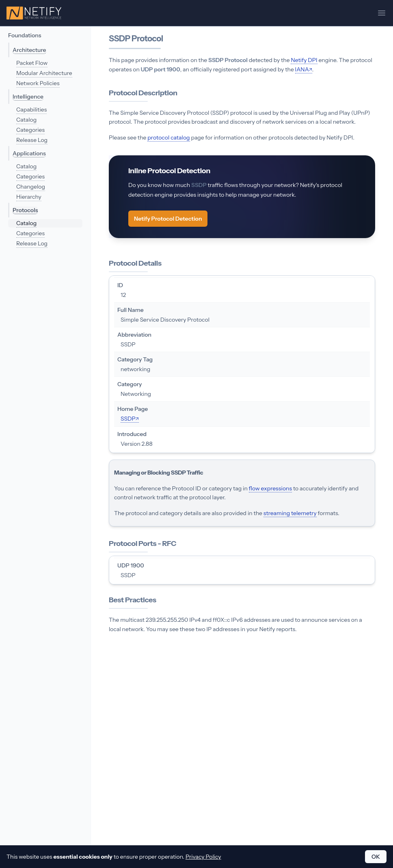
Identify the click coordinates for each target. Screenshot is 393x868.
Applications (29, 153)
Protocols (25, 210)
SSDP (128, 419)
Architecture (29, 50)
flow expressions (270, 488)
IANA (302, 69)
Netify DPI (304, 60)
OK (376, 857)
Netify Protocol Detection (168, 219)
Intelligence (28, 97)
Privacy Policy (203, 857)
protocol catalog (168, 138)
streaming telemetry (290, 513)
